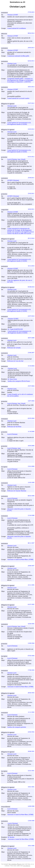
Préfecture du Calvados (14, 348)
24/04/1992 (31, 732)
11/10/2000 (31, 431)
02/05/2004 (31, 418)
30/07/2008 (31, 338)
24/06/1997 (31, 566)
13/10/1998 (31, 515)
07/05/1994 (31, 656)
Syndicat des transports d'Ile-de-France (19, 381)
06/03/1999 (31, 496)
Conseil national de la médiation (17, 28)
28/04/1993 (31, 693)
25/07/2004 (31, 386)
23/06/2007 (31, 353)
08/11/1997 (31, 543)
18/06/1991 (31, 751)
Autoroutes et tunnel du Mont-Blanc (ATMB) (20, 559)
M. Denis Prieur (13, 379)
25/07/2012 (31, 103)
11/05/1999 (31, 482)
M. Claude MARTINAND (16, 329)
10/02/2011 (31, 209)
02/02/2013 (31, 61)
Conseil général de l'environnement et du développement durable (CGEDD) (19, 123)
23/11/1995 (31, 585)
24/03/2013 (31, 48)
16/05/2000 (31, 446)
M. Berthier (12, 837)
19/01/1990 (31, 846)
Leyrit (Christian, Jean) (15, 448)
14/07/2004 (31, 401)
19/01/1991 (31, 787)
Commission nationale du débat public (18, 56)
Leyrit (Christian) (13, 434)
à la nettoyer (27, 866)
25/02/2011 (31, 193)
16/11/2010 (31, 266)
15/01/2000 (31, 466)
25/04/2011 (31, 178)
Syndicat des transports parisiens (17, 727)
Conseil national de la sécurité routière (18, 98)
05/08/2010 (31, 287)
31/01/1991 (31, 771)
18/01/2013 (31, 87)
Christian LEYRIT (13, 15)
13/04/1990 (31, 821)
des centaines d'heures (15, 864)
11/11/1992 (31, 712)
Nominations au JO (17, 2)
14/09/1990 (31, 806)
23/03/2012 (31, 129)
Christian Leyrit (13, 63)
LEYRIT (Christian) (14, 180)
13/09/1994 (31, 643)
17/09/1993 (31, 670)
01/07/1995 (31, 604)
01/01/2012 (31, 157)
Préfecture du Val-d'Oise (14, 427)
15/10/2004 (31, 366)
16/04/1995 (31, 624)
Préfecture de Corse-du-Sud (15, 361)
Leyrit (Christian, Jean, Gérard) (17, 159)
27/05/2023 (31, 12)
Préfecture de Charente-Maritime (17, 491)
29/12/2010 (31, 238)
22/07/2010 (31, 316)
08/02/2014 (31, 33)
